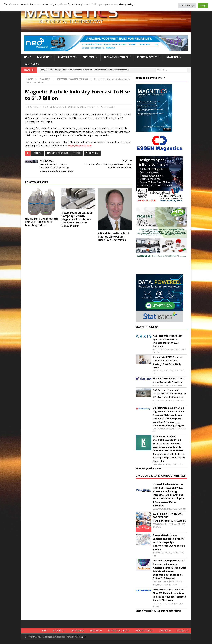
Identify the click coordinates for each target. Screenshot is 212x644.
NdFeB (77, 153)
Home (28, 57)
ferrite (38, 153)
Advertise (172, 57)
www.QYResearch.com (80, 146)
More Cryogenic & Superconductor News (159, 611)
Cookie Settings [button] (187, 5)
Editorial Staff (60, 107)
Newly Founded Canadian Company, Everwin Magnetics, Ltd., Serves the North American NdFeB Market (77, 219)
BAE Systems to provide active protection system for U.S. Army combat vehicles (170, 394)
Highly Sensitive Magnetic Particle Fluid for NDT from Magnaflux (42, 222)
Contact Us (32, 64)
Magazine (43, 57)
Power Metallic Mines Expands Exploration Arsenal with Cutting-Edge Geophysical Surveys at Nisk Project (169, 542)
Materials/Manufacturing (83, 107)
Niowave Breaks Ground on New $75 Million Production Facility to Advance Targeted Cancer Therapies (170, 595)
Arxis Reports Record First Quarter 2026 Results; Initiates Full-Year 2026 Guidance (168, 341)
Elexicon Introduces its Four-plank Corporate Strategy (169, 380)
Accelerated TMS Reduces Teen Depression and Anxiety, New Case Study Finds (168, 362)
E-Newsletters (67, 57)
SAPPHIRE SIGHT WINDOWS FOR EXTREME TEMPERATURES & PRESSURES (169, 517)
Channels (45, 79)
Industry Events (147, 57)
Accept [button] (203, 5)
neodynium (92, 153)
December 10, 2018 (39, 107)
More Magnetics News (148, 468)
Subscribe (89, 57)
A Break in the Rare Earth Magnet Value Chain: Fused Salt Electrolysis (114, 237)
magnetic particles (58, 153)
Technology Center (116, 57)
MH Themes (80, 637)
